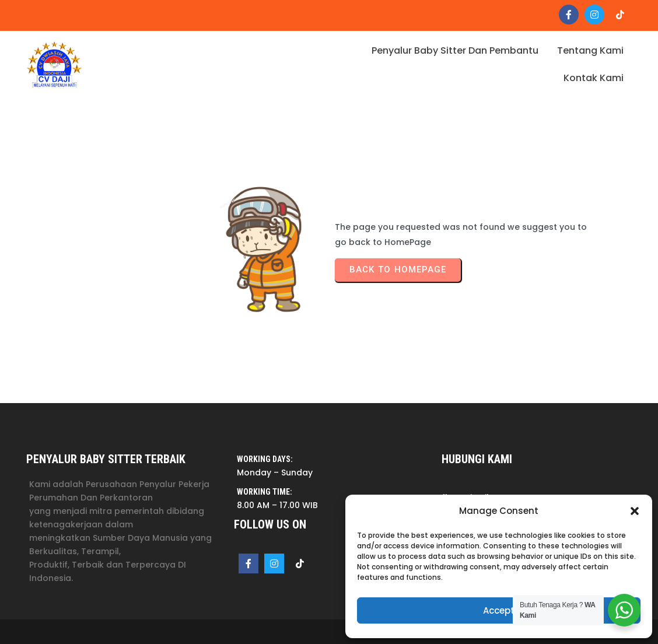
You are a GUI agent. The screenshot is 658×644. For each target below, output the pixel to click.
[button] (635, 511)
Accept (499, 610)
